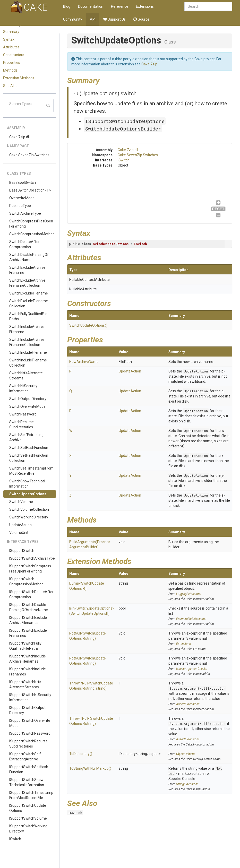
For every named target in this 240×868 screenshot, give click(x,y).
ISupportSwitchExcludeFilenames (28, 633)
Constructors (14, 55)
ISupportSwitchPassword (30, 733)
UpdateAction (20, 525)
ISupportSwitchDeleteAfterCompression (31, 594)
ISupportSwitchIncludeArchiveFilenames (28, 659)
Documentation (91, 6)
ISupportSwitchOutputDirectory (27, 710)
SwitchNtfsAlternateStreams (26, 376)
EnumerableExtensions (191, 619)
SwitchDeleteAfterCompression (24, 244)
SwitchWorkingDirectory (29, 517)
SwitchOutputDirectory (28, 399)
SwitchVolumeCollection (29, 509)
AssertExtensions (188, 704)
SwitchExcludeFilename (29, 293)
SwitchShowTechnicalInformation (27, 484)
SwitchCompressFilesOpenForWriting (31, 224)
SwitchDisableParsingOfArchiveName (29, 257)
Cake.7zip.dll (19, 137)
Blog (67, 6)
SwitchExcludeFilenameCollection (29, 303)
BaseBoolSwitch (23, 183)
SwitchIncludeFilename (28, 352)
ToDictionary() (81, 754)
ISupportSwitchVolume (28, 818)
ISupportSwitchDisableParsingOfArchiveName (29, 607)
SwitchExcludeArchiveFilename (27, 270)
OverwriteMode (22, 198)
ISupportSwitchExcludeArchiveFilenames (28, 620)
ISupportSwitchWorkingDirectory (28, 829)
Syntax (9, 39)
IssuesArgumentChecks (192, 669)
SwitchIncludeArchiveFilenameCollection (27, 342)
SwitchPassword (23, 414)
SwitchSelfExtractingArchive (26, 437)
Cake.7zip (149, 64)
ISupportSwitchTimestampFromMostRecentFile (31, 795)
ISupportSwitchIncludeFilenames (28, 672)
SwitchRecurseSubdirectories (22, 424)
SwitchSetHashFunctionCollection (29, 458)
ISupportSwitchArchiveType (32, 558)
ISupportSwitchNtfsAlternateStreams (25, 684)
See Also (10, 86)
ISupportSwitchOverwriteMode (30, 723)
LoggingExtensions (189, 594)
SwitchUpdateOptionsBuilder (123, 129)
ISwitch (15, 839)
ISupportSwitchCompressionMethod (26, 581)
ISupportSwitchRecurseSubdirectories (28, 744)
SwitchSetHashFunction (29, 448)
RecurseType (20, 206)
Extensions (145, 6)
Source (141, 19)
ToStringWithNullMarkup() (90, 768)
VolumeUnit (19, 533)
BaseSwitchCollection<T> (30, 190)
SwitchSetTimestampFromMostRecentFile (31, 471)
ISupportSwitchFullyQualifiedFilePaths (25, 646)
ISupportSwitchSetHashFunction (29, 769)
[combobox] (208, 6)
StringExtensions (187, 784)
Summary (11, 32)
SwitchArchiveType (25, 213)
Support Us (114, 19)
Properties (12, 63)
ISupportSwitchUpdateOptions (28, 808)
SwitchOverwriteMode (27, 406)
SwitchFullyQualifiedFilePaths (28, 316)
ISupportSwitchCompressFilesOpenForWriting (30, 569)
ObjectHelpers (185, 754)
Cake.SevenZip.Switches (29, 155)
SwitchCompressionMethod (32, 234)
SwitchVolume (21, 502)
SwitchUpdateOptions (28, 494)
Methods (10, 70)
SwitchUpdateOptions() (88, 325)
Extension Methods (19, 78)
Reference (120, 6)
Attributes (11, 47)
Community (73, 19)
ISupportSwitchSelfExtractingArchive (25, 757)
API (93, 19)
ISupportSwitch (22, 551)
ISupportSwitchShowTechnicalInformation (27, 782)
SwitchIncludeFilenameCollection (28, 363)
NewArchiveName (84, 362)
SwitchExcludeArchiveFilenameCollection (27, 283)
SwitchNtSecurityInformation (23, 388)
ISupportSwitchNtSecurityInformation (30, 697)
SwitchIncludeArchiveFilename (27, 329)
